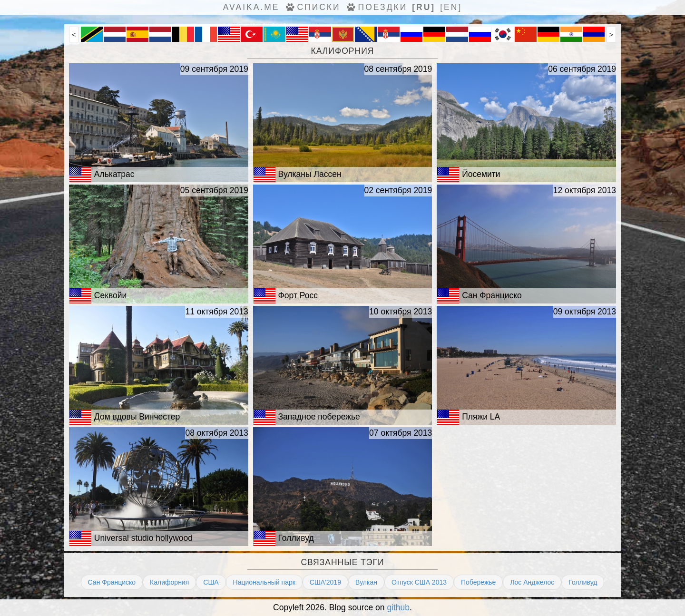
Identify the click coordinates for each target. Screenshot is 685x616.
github (398, 607)
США (211, 582)
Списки (312, 7)
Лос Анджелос (532, 582)
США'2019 (325, 582)
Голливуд (583, 582)
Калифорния (169, 582)
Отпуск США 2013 (419, 582)
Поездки (377, 7)
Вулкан (366, 582)
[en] (451, 7)
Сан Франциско (112, 582)
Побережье (478, 582)
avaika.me (251, 7)
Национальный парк (264, 582)
